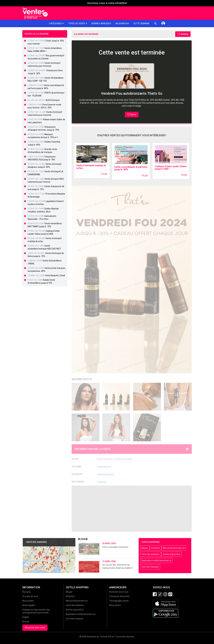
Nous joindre (28, 601)
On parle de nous (30, 596)
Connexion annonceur (119, 596)
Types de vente (78, 23)
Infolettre (156, 548)
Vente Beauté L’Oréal (55, 275)
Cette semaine (141, 23)
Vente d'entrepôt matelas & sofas (91, 167)
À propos (27, 592)
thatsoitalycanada (105, 474)
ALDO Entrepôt (53, 100)
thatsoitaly (102, 482)
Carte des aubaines (151, 554)
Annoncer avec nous (35, 628)
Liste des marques (150, 567)
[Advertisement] (132, 509)
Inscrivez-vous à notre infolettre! (107, 3)
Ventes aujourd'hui (171, 554)
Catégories (56, 23)
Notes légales (29, 605)
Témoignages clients (119, 601)
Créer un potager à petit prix (115, 547)
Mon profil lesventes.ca (174, 548)
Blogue (145, 548)
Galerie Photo (82, 379)
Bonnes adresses (101, 23)
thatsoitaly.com (104, 467)
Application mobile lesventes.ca (156, 560)
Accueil (26, 622)
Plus (104, 174)
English (26, 617)
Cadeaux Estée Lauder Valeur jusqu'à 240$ (171, 168)
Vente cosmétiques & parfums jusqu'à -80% (131, 168)
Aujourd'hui (122, 23)
